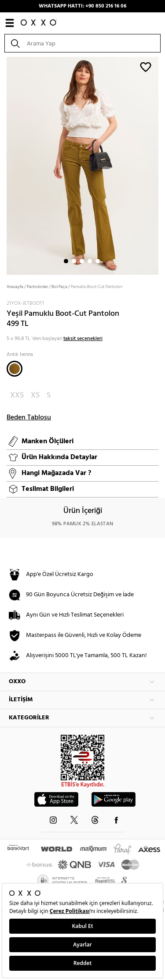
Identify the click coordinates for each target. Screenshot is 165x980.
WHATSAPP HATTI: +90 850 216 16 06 (82, 6)
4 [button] (90, 261)
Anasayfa (15, 287)
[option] (82, 165)
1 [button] (66, 261)
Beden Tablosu (29, 418)
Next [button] (4, 165)
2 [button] (74, 261)
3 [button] (82, 261)
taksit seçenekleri (83, 339)
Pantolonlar (37, 287)
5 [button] (98, 261)
